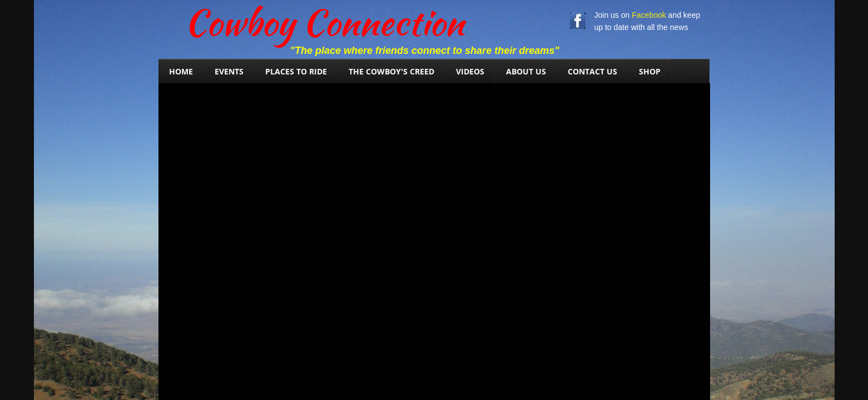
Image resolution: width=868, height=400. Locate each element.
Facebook (649, 15)
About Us (526, 71)
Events (229, 71)
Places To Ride (296, 71)
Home (181, 71)
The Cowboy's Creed (391, 71)
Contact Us (592, 71)
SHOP (650, 71)
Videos (470, 71)
